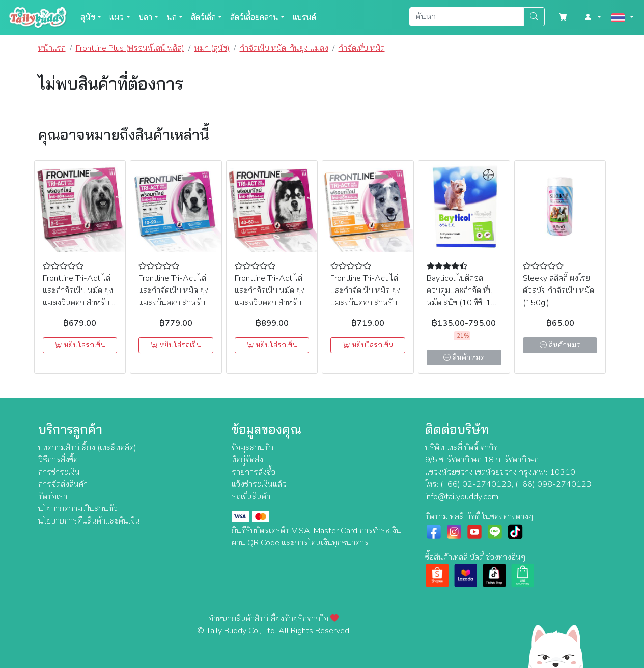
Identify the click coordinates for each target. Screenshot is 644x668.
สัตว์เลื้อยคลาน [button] (254, 17)
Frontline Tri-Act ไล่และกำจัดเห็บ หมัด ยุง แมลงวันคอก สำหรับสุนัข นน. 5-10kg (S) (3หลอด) (366, 303)
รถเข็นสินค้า (251, 497)
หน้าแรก (52, 48)
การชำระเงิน (59, 472)
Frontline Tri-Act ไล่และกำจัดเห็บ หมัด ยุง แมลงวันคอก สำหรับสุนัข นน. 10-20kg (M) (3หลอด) (174, 303)
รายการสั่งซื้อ (254, 472)
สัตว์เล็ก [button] (203, 17)
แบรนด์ (304, 17)
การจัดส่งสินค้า (63, 484)
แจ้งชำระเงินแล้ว (259, 484)
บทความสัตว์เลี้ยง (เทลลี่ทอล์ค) (87, 448)
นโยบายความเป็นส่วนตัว (78, 509)
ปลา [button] (145, 17)
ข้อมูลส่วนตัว (253, 448)
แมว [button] (117, 17)
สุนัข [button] (88, 17)
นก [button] (172, 17)
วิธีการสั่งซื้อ (58, 460)
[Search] (467, 17)
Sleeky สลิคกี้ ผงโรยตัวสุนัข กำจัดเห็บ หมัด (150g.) (558, 291)
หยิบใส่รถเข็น (80, 345)
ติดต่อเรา (53, 497)
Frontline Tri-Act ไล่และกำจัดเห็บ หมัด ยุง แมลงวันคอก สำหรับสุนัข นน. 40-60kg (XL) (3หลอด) (270, 303)
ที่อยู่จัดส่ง (247, 460)
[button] (593, 17)
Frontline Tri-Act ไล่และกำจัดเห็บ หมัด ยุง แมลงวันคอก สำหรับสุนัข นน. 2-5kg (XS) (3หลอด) (78, 303)
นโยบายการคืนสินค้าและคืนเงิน (89, 521)
